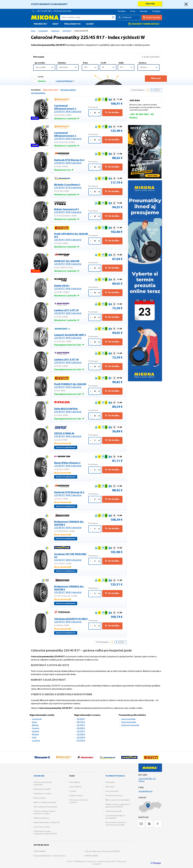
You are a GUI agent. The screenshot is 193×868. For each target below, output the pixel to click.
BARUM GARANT (91, 856)
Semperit (36, 728)
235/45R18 (81, 735)
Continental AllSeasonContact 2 (71, 109)
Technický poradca (115, 776)
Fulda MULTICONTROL (71, 411)
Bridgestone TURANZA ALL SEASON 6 (71, 525)
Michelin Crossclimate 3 (71, 186)
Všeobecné (39, 776)
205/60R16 (81, 728)
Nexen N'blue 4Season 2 (71, 465)
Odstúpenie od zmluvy (43, 794)
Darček (35, 119)
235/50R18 (81, 738)
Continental (37, 719)
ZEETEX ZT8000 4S (71, 435)
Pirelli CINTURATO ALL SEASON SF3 (71, 237)
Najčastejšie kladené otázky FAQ (47, 823)
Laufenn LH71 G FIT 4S (71, 312)
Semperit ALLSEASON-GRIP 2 (71, 337)
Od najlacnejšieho (68, 90)
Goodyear (36, 741)
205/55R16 (81, 722)
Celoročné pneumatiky (130, 725)
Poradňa (121, 11)
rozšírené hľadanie (65, 81)
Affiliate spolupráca (41, 818)
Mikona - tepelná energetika (45, 802)
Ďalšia (157, 90)
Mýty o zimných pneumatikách (118, 800)
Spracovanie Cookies (42, 827)
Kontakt (144, 11)
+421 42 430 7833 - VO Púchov (50, 11)
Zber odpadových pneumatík (45, 807)
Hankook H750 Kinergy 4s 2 (71, 162)
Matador (35, 725)
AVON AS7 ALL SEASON (71, 263)
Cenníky (73, 791)
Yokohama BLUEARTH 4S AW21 (71, 621)
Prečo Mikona (75, 782)
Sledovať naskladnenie (66, 447)
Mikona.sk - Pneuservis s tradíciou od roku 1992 (45, 17)
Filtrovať (149, 78)
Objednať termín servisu (144, 24)
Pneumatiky (110, 782)
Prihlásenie (127, 18)
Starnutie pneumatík (113, 811)
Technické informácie (114, 796)
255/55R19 (81, 741)
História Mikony (76, 787)
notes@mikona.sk (145, 791)
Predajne (156, 11)
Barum (35, 722)
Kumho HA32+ (71, 287)
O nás (133, 11)
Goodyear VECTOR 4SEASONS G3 (71, 557)
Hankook (36, 731)
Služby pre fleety (76, 796)
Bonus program (40, 798)
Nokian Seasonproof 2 (71, 211)
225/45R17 (81, 725)
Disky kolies (110, 787)
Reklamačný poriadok (42, 789)
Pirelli (34, 738)
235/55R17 (81, 731)
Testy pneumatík (112, 791)
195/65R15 (81, 719)
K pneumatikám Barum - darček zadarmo (49, 856)
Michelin (35, 735)
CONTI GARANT (40, 851)
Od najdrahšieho (38, 93)
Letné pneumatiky (128, 719)
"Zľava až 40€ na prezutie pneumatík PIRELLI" (103, 851)
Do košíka (112, 113)
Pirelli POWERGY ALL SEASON (71, 386)
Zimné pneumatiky (129, 722)
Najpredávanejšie (51, 90)
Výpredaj (150, 4)
